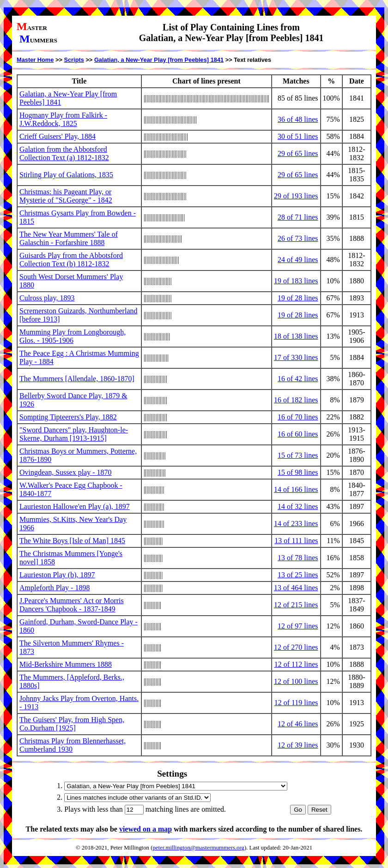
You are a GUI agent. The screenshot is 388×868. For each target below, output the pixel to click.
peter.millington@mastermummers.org (198, 848)
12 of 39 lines (298, 745)
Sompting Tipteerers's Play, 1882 (68, 417)
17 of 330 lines (296, 357)
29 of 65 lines (298, 153)
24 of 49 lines (298, 260)
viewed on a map (145, 829)
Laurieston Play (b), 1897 (57, 575)
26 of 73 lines (298, 238)
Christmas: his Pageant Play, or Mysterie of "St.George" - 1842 (66, 196)
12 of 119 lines (296, 703)
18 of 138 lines (296, 336)
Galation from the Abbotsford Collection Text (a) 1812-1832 (64, 153)
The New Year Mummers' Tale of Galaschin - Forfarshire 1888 (69, 238)
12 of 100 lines (296, 681)
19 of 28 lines (298, 298)
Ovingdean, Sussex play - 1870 (66, 472)
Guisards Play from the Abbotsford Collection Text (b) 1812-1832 (71, 260)
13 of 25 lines (298, 575)
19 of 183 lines (296, 281)
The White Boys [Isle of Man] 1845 (72, 541)
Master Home (35, 60)
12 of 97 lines (298, 626)
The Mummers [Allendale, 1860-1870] (77, 379)
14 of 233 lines (296, 524)
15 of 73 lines (298, 455)
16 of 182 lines (296, 400)
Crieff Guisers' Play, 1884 (58, 136)
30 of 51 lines (298, 136)
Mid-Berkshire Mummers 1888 (66, 664)
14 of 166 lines (296, 489)
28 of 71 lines (298, 217)
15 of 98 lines (298, 472)
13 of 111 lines (296, 541)
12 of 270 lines (296, 647)
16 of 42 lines (298, 379)
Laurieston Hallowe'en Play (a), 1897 (75, 506)
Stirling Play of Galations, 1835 (66, 175)
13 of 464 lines (296, 588)
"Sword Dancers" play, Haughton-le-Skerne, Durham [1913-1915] (74, 434)
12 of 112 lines (296, 664)
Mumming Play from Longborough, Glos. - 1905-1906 (73, 336)
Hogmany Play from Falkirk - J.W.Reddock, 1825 (63, 119)
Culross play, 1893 (47, 298)
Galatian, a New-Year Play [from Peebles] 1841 (159, 60)
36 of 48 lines (298, 119)
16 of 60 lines (298, 434)
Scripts (74, 60)
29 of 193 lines (296, 196)
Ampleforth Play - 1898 (55, 588)
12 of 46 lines (298, 724)
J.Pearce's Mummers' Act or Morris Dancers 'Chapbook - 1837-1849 (72, 605)
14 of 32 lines (298, 506)
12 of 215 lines (296, 605)
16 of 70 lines (298, 417)
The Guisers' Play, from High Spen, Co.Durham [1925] (72, 724)
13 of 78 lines (298, 558)
